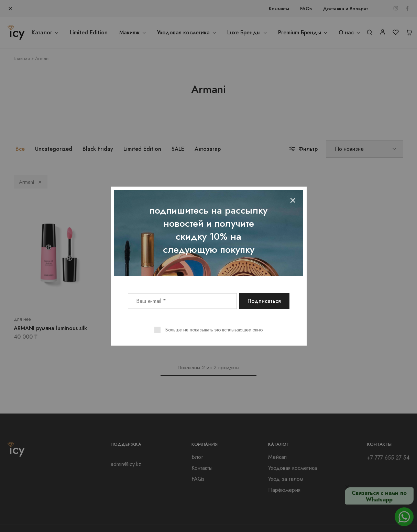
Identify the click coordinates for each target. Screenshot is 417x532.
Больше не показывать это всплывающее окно (214, 329)
